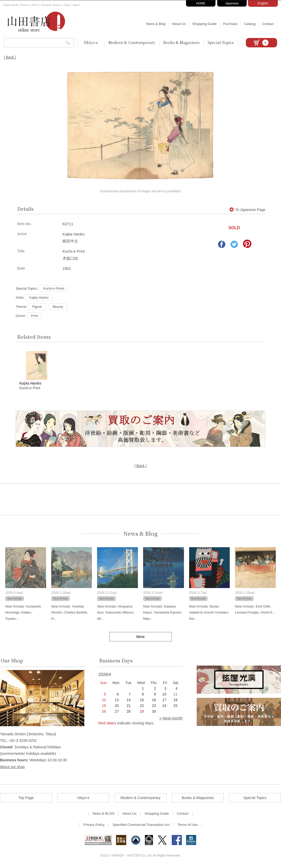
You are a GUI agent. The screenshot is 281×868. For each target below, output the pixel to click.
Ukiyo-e (91, 42)
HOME (201, 3)
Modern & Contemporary (132, 42)
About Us (179, 24)
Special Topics (221, 42)
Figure (37, 307)
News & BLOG (103, 814)
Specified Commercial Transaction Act (141, 825)
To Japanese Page (247, 210)
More (140, 637)
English (263, 3)
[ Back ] (10, 57)
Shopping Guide (204, 24)
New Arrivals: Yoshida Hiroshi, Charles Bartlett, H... (70, 613)
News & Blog (156, 24)
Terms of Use (188, 825)
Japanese (232, 3)
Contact (268, 24)
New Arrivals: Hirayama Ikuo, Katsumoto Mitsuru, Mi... (116, 613)
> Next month (171, 718)
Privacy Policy (94, 825)
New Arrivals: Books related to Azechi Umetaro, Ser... (209, 613)
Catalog (250, 24)
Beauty (58, 307)
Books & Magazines (181, 42)
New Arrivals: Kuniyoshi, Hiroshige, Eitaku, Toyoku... (23, 613)
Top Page (26, 798)
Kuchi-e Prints (54, 288)
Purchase (230, 24)
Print (34, 316)
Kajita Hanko (39, 298)
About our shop (12, 767)
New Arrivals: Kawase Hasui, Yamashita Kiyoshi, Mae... (163, 613)
